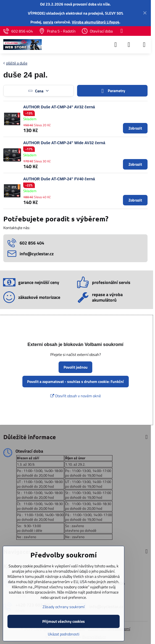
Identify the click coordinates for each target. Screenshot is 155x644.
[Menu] (144, 45)
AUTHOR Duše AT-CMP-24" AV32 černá (59, 107)
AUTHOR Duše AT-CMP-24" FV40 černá (59, 179)
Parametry (112, 91)
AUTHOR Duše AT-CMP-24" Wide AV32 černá (64, 143)
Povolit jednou (76, 367)
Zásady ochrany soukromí (64, 607)
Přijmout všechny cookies (64, 621)
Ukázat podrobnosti (64, 634)
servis (48, 22)
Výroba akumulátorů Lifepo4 (96, 22)
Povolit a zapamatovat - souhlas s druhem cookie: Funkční (75, 381)
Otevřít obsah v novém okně (76, 396)
